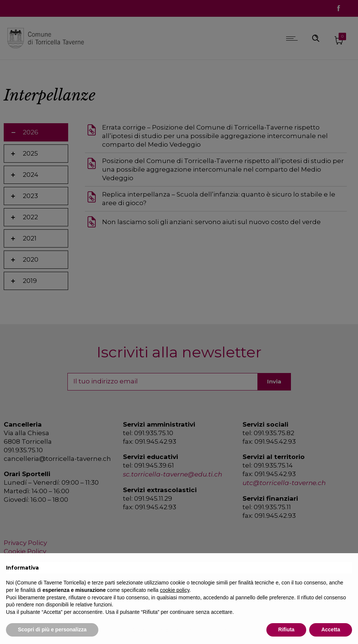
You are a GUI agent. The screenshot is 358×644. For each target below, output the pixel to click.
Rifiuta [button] (286, 629)
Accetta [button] (331, 629)
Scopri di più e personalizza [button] (52, 629)
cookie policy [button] (175, 590)
